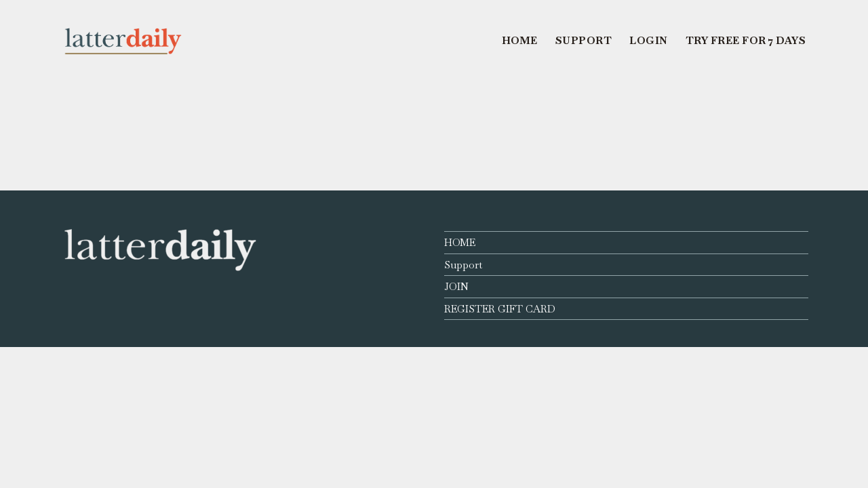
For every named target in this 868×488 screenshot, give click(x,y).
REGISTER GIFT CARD (500, 309)
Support (463, 265)
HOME (460, 242)
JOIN (456, 286)
